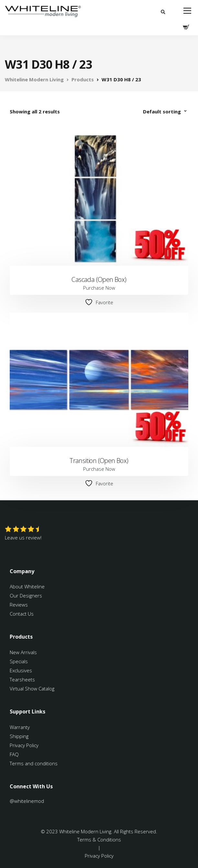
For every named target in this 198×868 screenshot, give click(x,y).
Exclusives (21, 670)
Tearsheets (22, 679)
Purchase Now (99, 288)
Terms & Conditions (99, 839)
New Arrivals (23, 652)
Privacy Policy (24, 745)
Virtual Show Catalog (33, 689)
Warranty (20, 727)
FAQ (14, 754)
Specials (19, 661)
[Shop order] (166, 111)
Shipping (19, 736)
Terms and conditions (34, 763)
